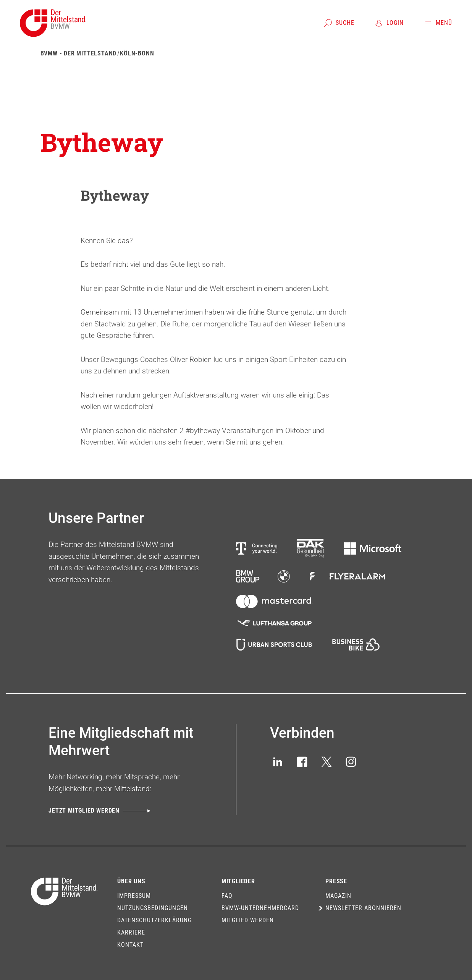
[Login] (389, 23)
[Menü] (438, 23)
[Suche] (339, 23)
